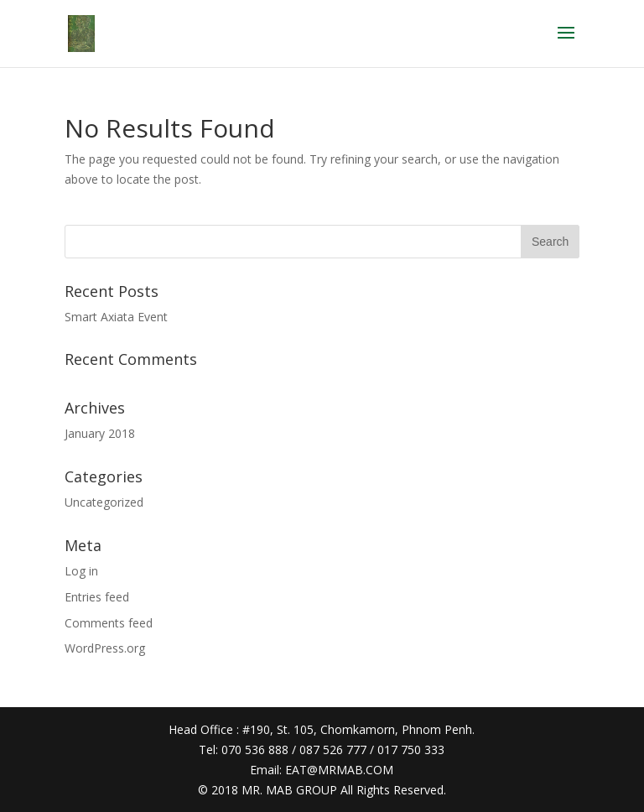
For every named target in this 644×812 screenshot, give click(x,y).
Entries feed (97, 597)
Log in (81, 571)
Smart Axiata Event (116, 317)
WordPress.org (105, 648)
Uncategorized (104, 502)
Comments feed (109, 623)
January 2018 (100, 433)
